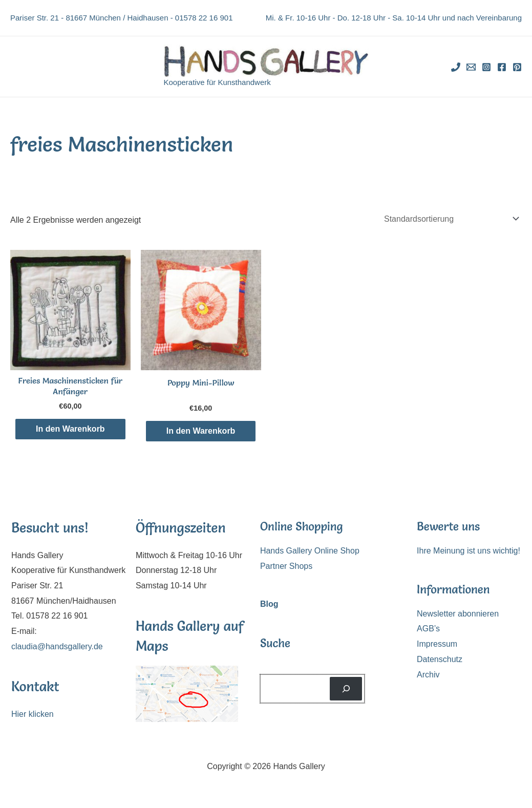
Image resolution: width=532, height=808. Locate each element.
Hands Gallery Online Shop (310, 551)
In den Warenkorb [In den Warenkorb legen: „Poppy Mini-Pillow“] (201, 431)
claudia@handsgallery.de (57, 646)
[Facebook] (502, 67)
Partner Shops (286, 566)
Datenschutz (440, 659)
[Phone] (456, 67)
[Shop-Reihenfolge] (450, 219)
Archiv (428, 675)
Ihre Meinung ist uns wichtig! (469, 551)
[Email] (471, 67)
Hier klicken (33, 714)
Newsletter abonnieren (458, 614)
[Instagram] (486, 67)
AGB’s (428, 629)
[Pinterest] (517, 67)
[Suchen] (346, 688)
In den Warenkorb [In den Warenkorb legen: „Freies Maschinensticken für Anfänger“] (70, 429)
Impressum (437, 644)
